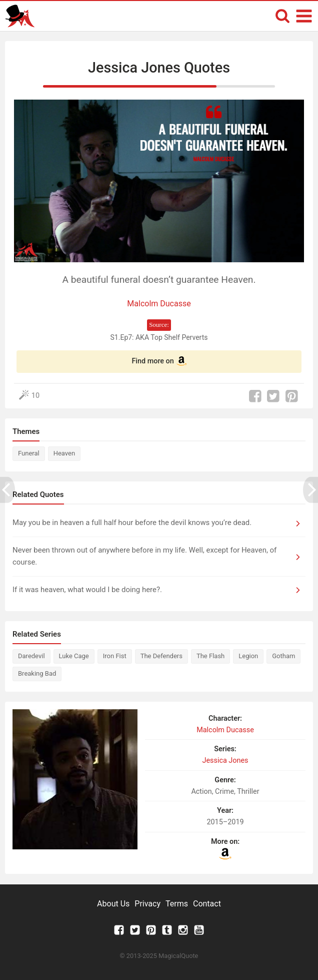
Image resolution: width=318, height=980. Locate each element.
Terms (177, 904)
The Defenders (161, 656)
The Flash (210, 656)
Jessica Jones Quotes (159, 68)
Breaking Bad (37, 673)
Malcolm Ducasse (159, 304)
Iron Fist (115, 656)
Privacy (147, 904)
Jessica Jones (225, 761)
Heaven (64, 453)
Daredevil (31, 656)
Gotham (283, 656)
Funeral (29, 453)
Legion (248, 656)
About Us (113, 904)
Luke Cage (74, 656)
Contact (207, 904)
